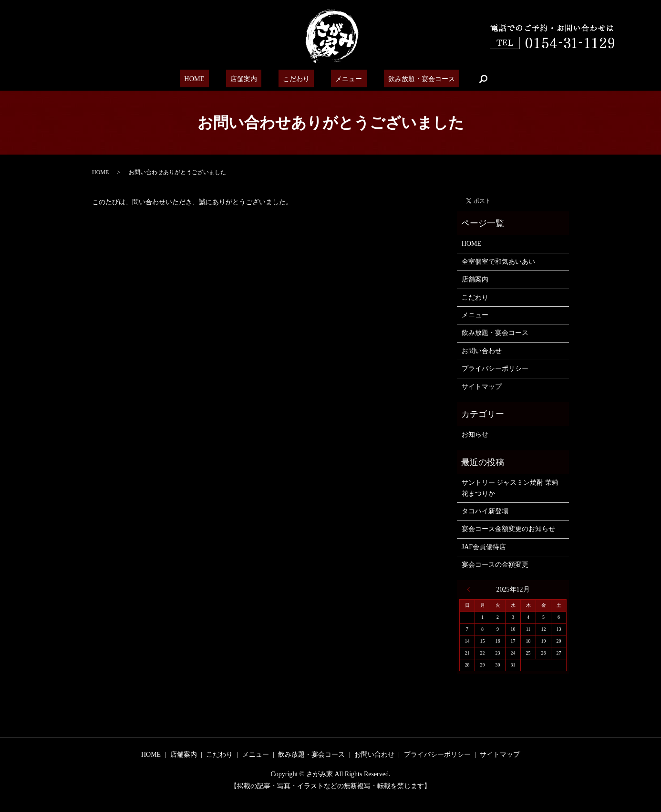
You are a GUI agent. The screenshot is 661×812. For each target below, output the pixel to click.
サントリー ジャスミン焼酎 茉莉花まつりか (510, 488)
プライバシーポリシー (495, 369)
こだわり (294, 79)
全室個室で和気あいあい (498, 262)
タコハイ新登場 (485, 511)
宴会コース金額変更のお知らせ (508, 529)
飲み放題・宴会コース (407, 79)
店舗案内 (248, 79)
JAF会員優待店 (484, 547)
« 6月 (471, 589)
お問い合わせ (482, 351)
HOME (207, 79)
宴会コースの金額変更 (495, 565)
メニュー (340, 79)
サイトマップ (482, 387)
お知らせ (475, 434)
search (467, 79)
